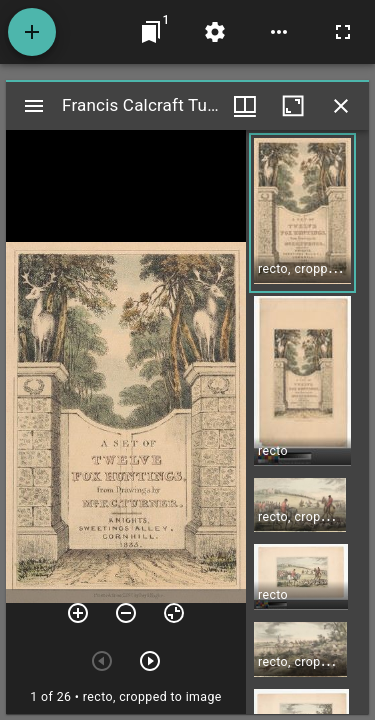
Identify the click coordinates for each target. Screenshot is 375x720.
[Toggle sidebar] (34, 106)
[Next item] (150, 661)
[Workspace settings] (215, 32)
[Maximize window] (293, 106)
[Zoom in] (78, 613)
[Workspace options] (279, 32)
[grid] (307, 422)
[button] (302, 213)
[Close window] (341, 106)
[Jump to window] (151, 32)
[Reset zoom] (174, 613)
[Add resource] (32, 32)
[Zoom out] (126, 613)
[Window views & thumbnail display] (245, 106)
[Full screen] (343, 32)
